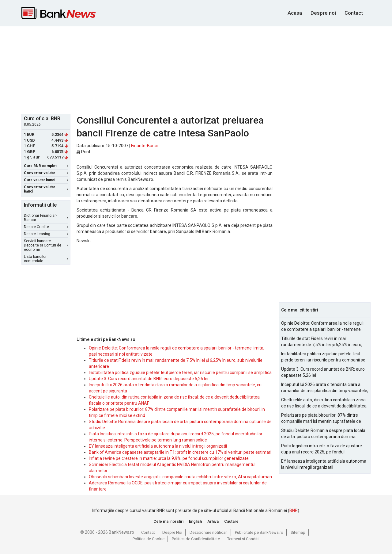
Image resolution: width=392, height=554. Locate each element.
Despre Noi (172, 532)
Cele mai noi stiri (168, 521)
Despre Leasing (46, 234)
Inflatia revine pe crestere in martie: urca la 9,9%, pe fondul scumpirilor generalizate (169, 458)
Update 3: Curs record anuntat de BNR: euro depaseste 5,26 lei (149, 379)
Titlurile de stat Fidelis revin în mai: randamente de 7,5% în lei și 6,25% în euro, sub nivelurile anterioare (322, 342)
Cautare (231, 521)
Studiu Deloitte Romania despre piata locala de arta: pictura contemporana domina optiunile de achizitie (323, 434)
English (195, 521)
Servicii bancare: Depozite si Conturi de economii (46, 245)
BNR (294, 510)
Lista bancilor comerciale (46, 259)
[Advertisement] (196, 69)
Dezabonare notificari (209, 532)
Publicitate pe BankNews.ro (259, 532)
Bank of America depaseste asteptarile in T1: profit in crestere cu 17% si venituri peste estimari (180, 452)
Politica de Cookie (149, 539)
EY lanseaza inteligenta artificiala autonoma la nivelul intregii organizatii (158, 446)
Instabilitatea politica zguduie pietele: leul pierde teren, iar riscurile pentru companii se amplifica (180, 373)
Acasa (295, 13)
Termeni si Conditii (243, 539)
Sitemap (298, 532)
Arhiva (213, 521)
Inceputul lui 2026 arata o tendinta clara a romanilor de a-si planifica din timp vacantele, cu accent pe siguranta (325, 388)
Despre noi (323, 13)
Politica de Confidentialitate (196, 539)
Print (83, 152)
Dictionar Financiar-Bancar (46, 218)
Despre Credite (46, 227)
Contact (354, 13)
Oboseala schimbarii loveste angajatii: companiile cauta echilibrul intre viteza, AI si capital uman (180, 477)
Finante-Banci (144, 146)
